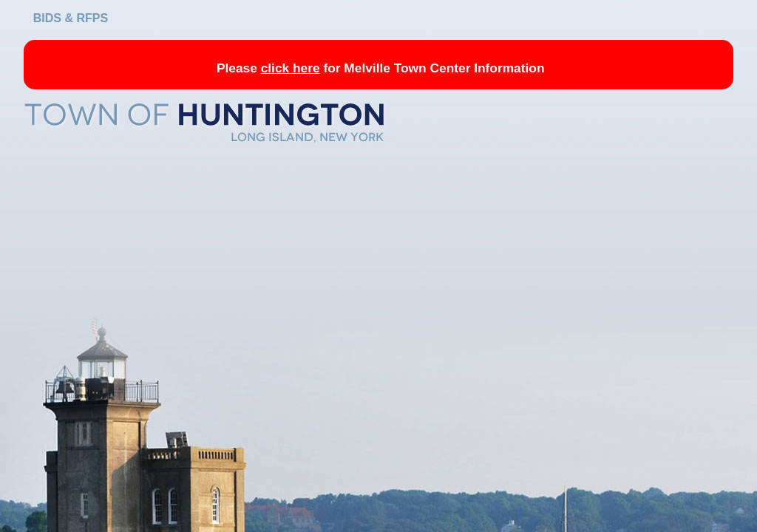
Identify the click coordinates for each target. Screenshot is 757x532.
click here (291, 68)
